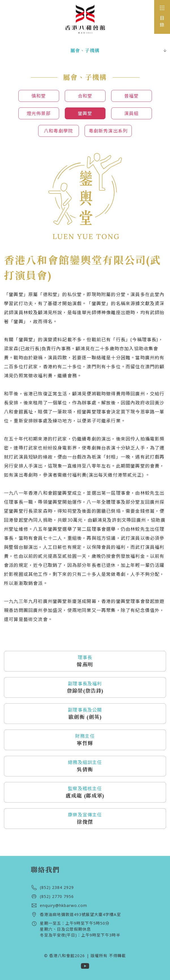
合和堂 (85, 96)
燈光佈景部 (39, 113)
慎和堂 (39, 96)
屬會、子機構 (85, 50)
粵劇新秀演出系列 (108, 131)
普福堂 (132, 96)
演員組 (132, 113)
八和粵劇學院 (58, 131)
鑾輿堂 (85, 113)
